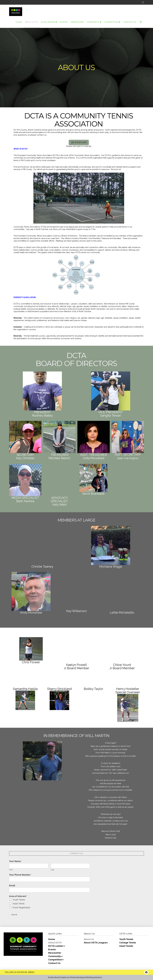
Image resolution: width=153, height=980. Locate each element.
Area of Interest (18, 896)
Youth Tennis (19, 900)
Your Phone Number (20, 875)
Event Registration (22, 908)
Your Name (16, 861)
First (11, 870)
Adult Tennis (19, 904)
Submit (14, 915)
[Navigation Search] (141, 22)
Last (52, 870)
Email (13, 886)
